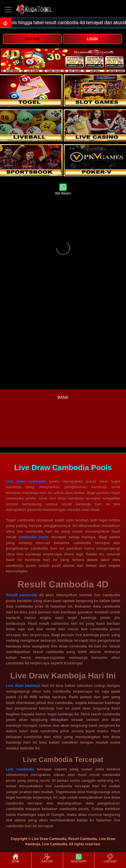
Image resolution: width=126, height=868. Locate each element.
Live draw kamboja (23, 686)
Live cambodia (20, 769)
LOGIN (92, 39)
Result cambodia (21, 595)
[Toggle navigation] (8, 9)
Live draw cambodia (26, 481)
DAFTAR (32, 39)
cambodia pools (34, 537)
